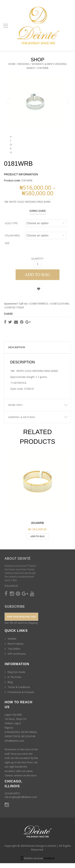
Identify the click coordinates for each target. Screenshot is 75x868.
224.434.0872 (12, 798)
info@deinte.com (14, 746)
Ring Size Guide (16, 677)
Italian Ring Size (12, 244)
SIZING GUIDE (38, 216)
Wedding (24, 64)
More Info (15, 410)
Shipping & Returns (22, 422)
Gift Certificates (17, 659)
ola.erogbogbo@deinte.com (21, 802)
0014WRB (38, 528)
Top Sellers (14, 654)
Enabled (49, 863)
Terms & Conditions (19, 692)
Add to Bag (38, 279)
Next (67, 104)
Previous (8, 104)
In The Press (14, 682)
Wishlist (12, 644)
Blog (10, 687)
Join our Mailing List (21, 622)
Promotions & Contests (21, 697)
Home (12, 64)
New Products (16, 649)
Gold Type (11, 228)
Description (17, 352)
